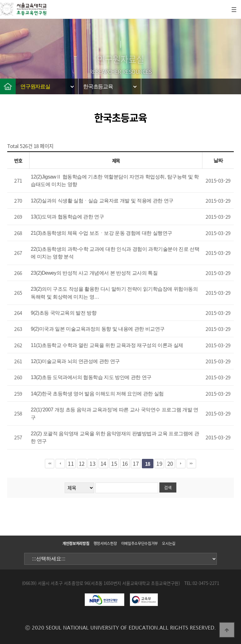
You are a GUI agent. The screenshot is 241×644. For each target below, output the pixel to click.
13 (92, 464)
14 (103, 464)
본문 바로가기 (0, 0)
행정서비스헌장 (105, 543)
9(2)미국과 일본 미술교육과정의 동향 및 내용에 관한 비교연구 (98, 329)
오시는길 (169, 543)
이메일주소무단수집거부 (139, 543)
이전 (60, 464)
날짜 (218, 160)
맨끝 (191, 464)
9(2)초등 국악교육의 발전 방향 (64, 313)
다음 (181, 464)
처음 (50, 464)
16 (125, 464)
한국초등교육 (98, 87)
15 (114, 464)
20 (170, 464)
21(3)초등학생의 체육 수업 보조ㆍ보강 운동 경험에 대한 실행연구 (102, 233)
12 (82, 464)
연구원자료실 (35, 87)
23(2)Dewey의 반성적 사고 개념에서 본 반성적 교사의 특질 (94, 273)
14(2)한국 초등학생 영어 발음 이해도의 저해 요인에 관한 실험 (97, 394)
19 (159, 464)
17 (136, 464)
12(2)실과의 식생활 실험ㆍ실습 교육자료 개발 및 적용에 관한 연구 (102, 201)
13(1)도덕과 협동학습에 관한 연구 (67, 217)
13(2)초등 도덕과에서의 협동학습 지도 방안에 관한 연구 (91, 377)
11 (71, 464)
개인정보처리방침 (76, 543)
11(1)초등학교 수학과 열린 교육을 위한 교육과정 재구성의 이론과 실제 (107, 345)
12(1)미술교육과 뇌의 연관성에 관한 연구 (75, 361)
